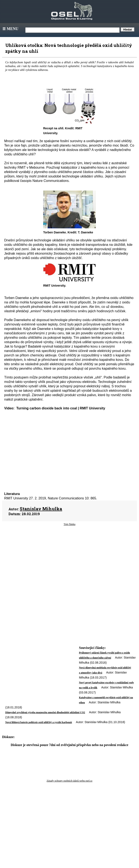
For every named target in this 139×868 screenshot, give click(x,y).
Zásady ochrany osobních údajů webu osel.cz (69, 781)
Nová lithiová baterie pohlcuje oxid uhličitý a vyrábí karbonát (39, 722)
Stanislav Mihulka (41, 509)
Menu (10, 29)
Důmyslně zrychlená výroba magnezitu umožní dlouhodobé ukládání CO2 (45, 712)
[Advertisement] (52, 560)
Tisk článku (69, 524)
